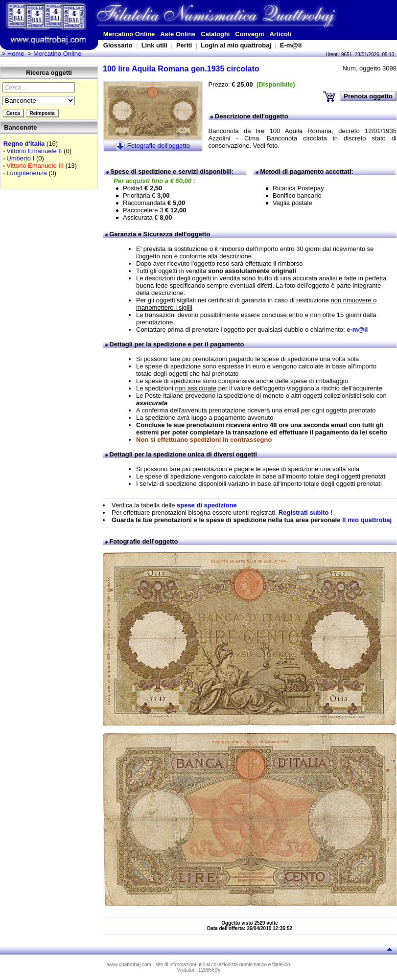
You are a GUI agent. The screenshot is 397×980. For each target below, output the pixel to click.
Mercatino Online (129, 34)
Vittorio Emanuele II (34, 151)
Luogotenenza (26, 173)
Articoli (280, 34)
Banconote (20, 127)
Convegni (249, 34)
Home (16, 54)
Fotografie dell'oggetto (159, 146)
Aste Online (178, 34)
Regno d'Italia (24, 144)
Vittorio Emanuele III (35, 166)
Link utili (154, 45)
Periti (184, 45)
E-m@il (291, 45)
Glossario (118, 45)
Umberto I (20, 158)
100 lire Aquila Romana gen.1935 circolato (181, 69)
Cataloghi (215, 34)
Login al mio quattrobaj (236, 45)
